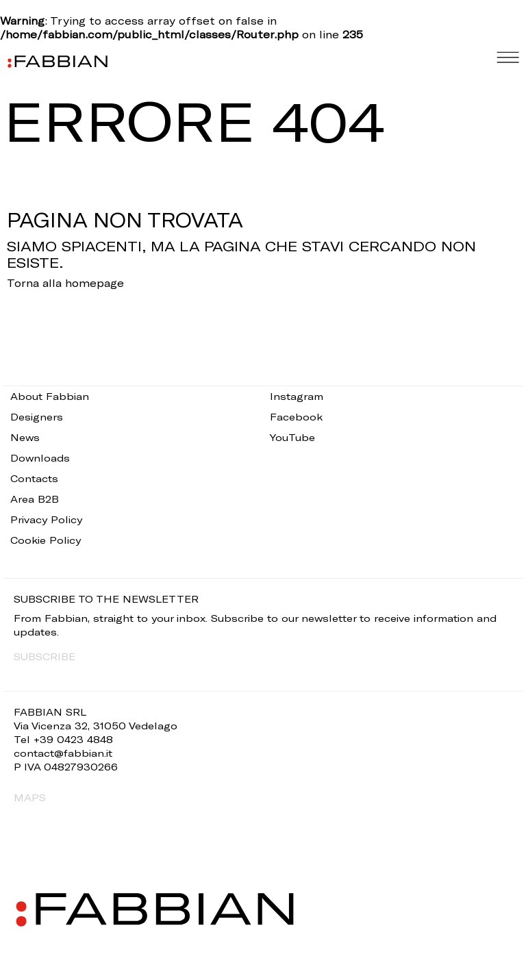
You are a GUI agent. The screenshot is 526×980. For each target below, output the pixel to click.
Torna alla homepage (65, 283)
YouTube (292, 437)
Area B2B (35, 499)
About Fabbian (50, 396)
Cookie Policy (46, 540)
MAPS (30, 797)
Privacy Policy (46, 519)
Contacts (34, 478)
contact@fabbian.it (63, 753)
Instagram (297, 396)
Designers (37, 417)
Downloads (40, 458)
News (25, 437)
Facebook (296, 417)
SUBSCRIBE (45, 656)
